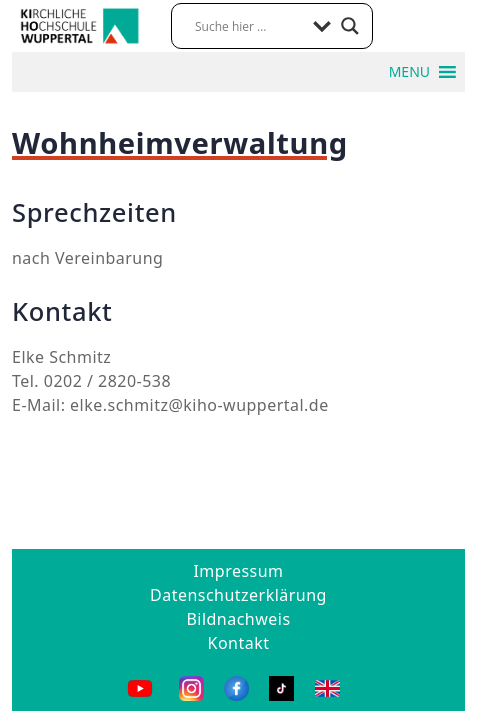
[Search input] (249, 26)
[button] (409, 72)
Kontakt (239, 643)
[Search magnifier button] (350, 26)
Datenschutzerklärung (238, 595)
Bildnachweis (238, 619)
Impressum (238, 571)
